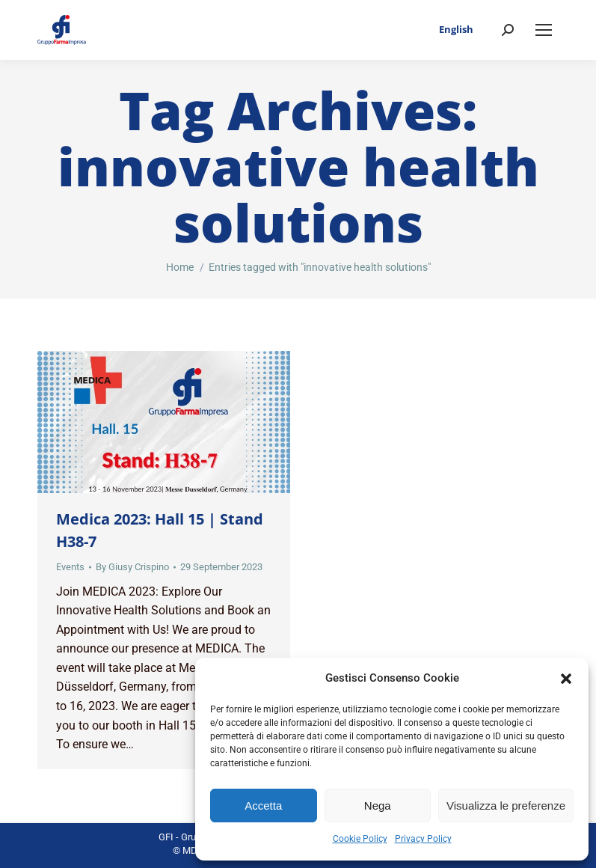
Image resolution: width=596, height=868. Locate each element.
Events (70, 567)
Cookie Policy (360, 839)
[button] (566, 679)
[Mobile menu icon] (544, 30)
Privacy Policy (423, 839)
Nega (378, 806)
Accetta (263, 806)
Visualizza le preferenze (506, 806)
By (132, 567)
